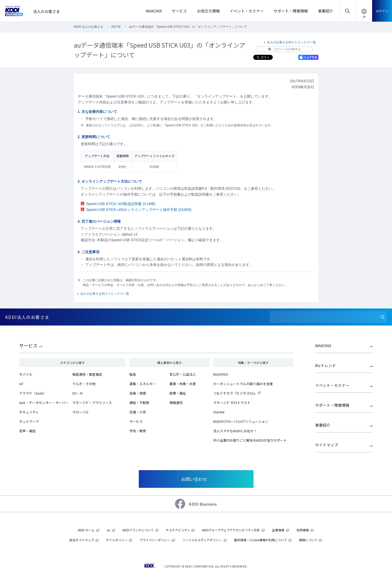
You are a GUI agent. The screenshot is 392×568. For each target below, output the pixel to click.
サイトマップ (327, 445)
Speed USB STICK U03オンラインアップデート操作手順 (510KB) (136, 210)
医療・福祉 (178, 393)
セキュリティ (29, 412)
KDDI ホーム (86, 530)
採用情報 (303, 530)
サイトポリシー (117, 540)
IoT (21, 384)
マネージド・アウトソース (92, 403)
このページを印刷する (284, 49)
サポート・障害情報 (332, 405)
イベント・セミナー (332, 385)
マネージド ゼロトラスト (232, 403)
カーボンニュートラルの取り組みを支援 (243, 384)
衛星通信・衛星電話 (87, 374)
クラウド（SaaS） (33, 393)
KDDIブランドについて (138, 530)
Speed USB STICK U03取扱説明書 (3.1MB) (118, 204)
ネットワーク (29, 421)
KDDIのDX (221, 374)
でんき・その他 (84, 384)
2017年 (116, 27)
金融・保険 (138, 393)
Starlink (219, 412)
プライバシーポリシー (155, 540)
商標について (308, 540)
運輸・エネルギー (143, 384)
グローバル (81, 412)
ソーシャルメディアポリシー (202, 540)
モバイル (26, 374)
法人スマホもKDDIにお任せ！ (235, 431)
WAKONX (323, 346)
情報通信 (176, 403)
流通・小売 (138, 412)
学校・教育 (138, 431)
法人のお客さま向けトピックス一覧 (291, 42)
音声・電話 (27, 431)
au (109, 530)
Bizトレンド (326, 365)
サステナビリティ (178, 530)
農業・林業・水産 (183, 384)
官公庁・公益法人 (183, 374)
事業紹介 (323, 425)
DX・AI (77, 393)
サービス (28, 345)
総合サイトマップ (82, 540)
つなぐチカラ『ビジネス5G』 (235, 393)
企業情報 (278, 530)
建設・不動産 (139, 403)
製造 (133, 374)
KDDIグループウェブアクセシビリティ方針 (231, 530)
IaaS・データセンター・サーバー (44, 403)
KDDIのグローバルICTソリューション (241, 421)
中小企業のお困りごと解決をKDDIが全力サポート (250, 440)
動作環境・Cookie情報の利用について (260, 540)
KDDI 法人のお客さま (89, 27)
